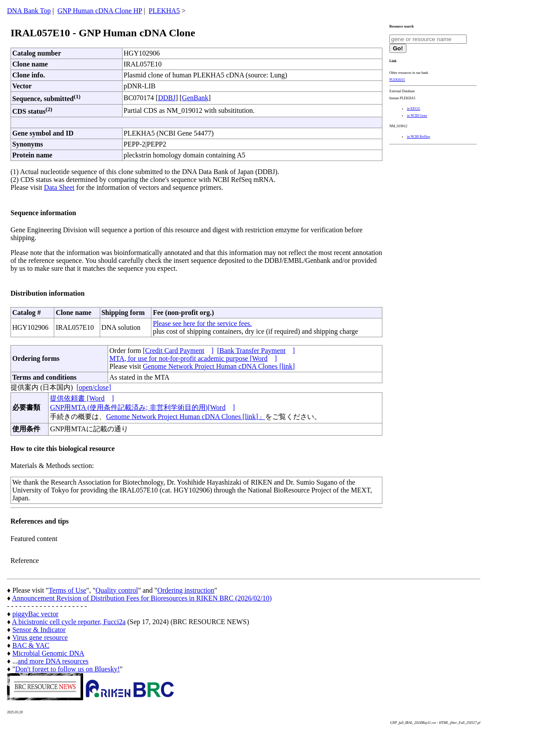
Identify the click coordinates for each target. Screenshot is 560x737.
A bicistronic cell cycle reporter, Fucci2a (69, 622)
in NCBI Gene (417, 116)
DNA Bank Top (29, 11)
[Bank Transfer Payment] (256, 351)
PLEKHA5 (164, 11)
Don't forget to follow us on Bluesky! (68, 669)
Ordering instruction (186, 590)
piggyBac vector (35, 614)
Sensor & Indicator (39, 630)
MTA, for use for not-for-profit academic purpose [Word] (193, 358)
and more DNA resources (53, 661)
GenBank (195, 98)
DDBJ (167, 98)
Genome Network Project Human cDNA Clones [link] (219, 366)
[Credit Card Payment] (178, 351)
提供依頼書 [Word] (82, 398)
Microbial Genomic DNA (48, 653)
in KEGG (413, 109)
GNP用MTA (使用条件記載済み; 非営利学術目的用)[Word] (142, 407)
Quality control (117, 590)
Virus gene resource (40, 637)
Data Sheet (59, 187)
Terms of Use (67, 590)
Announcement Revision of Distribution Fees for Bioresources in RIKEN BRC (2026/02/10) (142, 598)
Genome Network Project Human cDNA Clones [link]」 (185, 417)
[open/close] (94, 387)
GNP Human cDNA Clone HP (100, 11)
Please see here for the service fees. (202, 323)
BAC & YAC (31, 645)
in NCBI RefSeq (418, 137)
